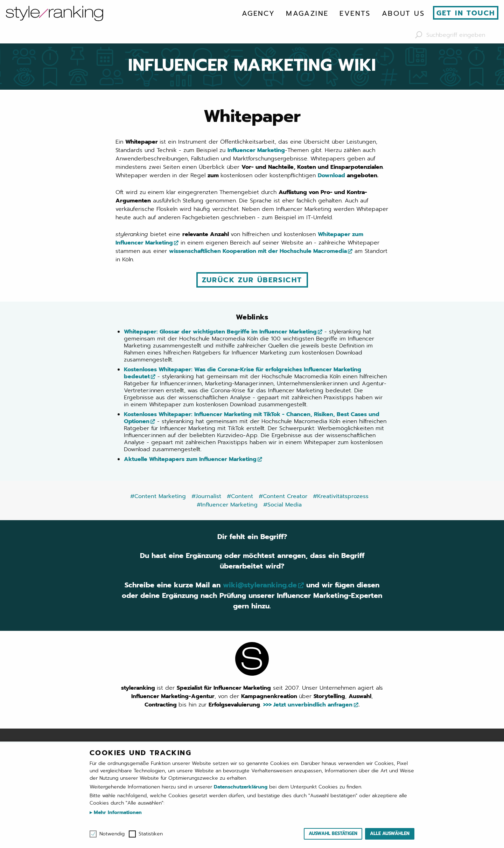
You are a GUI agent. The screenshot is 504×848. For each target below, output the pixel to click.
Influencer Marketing (256, 150)
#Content (240, 496)
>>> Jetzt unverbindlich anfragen (308, 705)
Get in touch (466, 13)
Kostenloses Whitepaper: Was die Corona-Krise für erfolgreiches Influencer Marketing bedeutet (243, 373)
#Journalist (206, 496)
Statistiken (151, 834)
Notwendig (112, 834)
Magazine (307, 13)
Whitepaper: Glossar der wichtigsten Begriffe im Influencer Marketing (220, 332)
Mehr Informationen (117, 812)
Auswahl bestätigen (333, 833)
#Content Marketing (158, 496)
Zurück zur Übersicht (252, 280)
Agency (258, 13)
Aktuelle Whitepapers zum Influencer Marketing (190, 459)
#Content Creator (283, 496)
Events (355, 13)
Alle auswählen (390, 833)
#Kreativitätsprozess (341, 496)
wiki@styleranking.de (260, 585)
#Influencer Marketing (227, 505)
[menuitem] (258, 13)
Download (331, 175)
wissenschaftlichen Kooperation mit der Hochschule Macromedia (258, 251)
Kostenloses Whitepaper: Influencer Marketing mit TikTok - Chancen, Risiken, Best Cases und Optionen (252, 418)
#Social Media (282, 505)
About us (403, 13)
